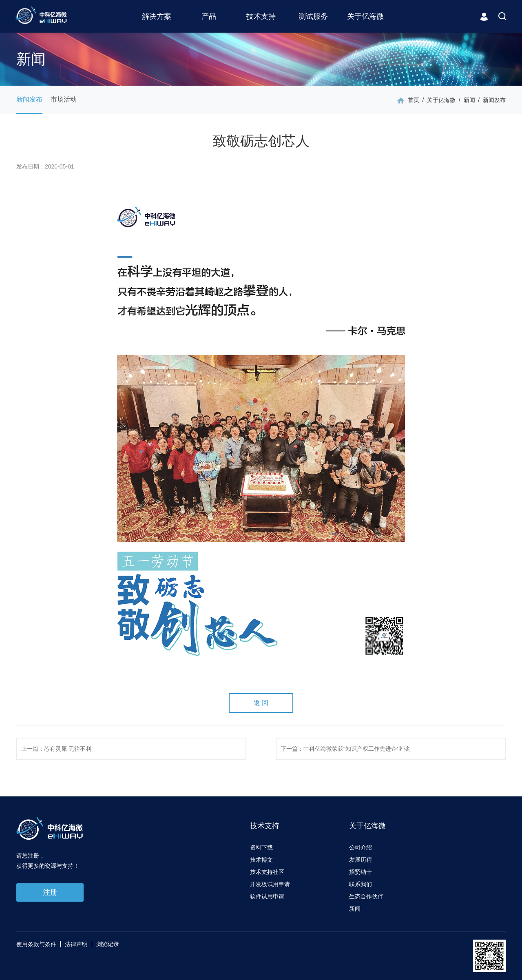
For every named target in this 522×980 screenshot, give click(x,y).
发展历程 (361, 860)
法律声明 (76, 944)
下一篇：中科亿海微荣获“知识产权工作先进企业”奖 (345, 749)
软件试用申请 (267, 896)
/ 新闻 (465, 100)
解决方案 (157, 16)
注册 (50, 892)
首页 (414, 100)
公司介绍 (361, 847)
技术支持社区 (267, 872)
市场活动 (64, 99)
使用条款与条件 (36, 944)
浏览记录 (108, 944)
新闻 (355, 909)
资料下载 (261, 847)
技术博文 (261, 860)
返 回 (261, 703)
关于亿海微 (365, 16)
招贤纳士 (361, 872)
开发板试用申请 (270, 884)
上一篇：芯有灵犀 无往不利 (56, 749)
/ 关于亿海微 (437, 100)
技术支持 (261, 16)
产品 (209, 16)
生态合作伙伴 (366, 896)
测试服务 (313, 16)
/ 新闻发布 (490, 100)
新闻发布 (29, 99)
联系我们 (361, 884)
